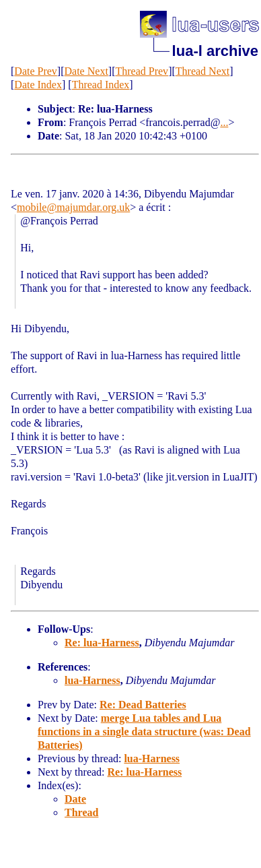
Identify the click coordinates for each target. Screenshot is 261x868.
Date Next (86, 71)
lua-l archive (215, 51)
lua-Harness (92, 680)
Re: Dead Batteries (143, 705)
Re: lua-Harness (102, 643)
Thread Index (101, 85)
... (224, 122)
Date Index (38, 85)
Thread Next (202, 71)
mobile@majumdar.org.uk (73, 207)
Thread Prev (142, 71)
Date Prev (36, 71)
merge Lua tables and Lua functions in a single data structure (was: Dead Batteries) (144, 732)
